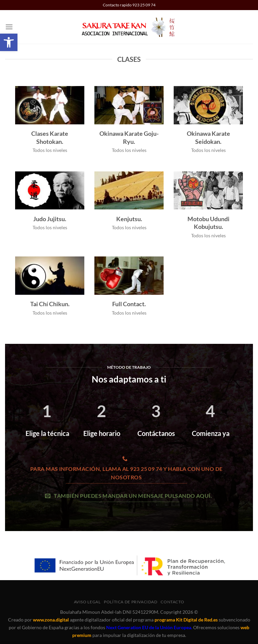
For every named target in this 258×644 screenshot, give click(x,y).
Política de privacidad (131, 602)
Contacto (172, 602)
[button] (9, 27)
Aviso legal (87, 602)
